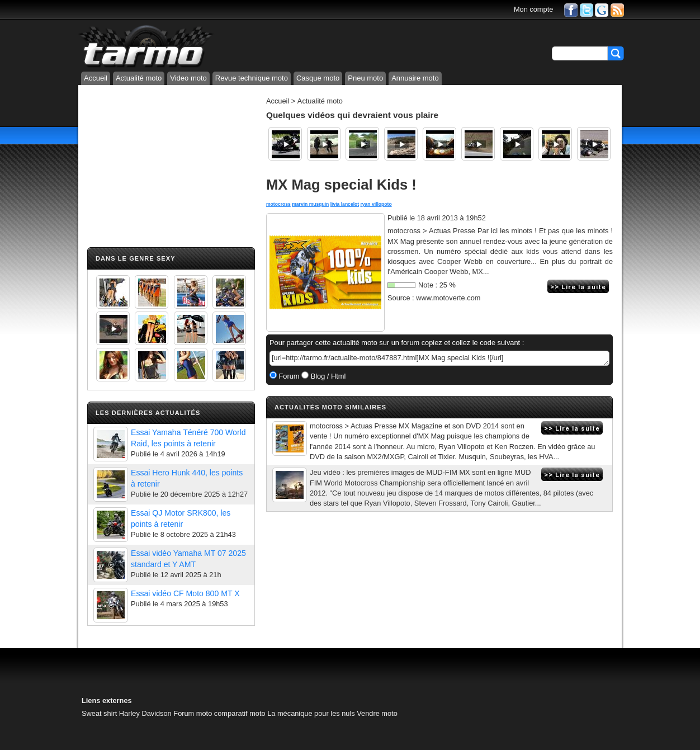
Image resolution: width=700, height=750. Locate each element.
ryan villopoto (376, 204)
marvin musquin (310, 204)
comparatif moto (240, 713)
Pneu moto (365, 78)
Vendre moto (377, 713)
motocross (278, 204)
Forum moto (193, 713)
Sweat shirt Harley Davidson (127, 713)
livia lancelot (345, 204)
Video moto (188, 78)
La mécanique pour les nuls (311, 713)
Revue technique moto (252, 78)
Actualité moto (139, 78)
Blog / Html (327, 376)
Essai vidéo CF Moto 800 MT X (185, 593)
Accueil (96, 78)
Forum (288, 376)
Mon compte (533, 9)
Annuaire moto (415, 78)
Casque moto (318, 78)
